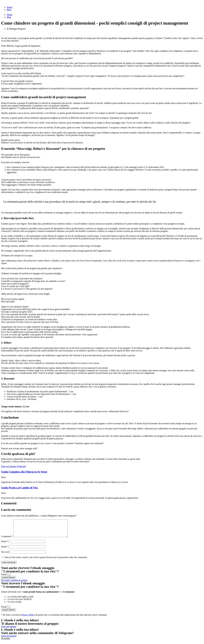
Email (5, 550)
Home (10, 7)
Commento (7, 540)
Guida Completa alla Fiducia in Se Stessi (24, 472)
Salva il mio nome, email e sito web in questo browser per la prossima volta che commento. (46, 561)
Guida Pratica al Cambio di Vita (19, 488)
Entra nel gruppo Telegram (14, 466)
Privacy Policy (28, 618)
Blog (9, 10)
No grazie (6, 642)
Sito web (5, 555)
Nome (5, 545)
